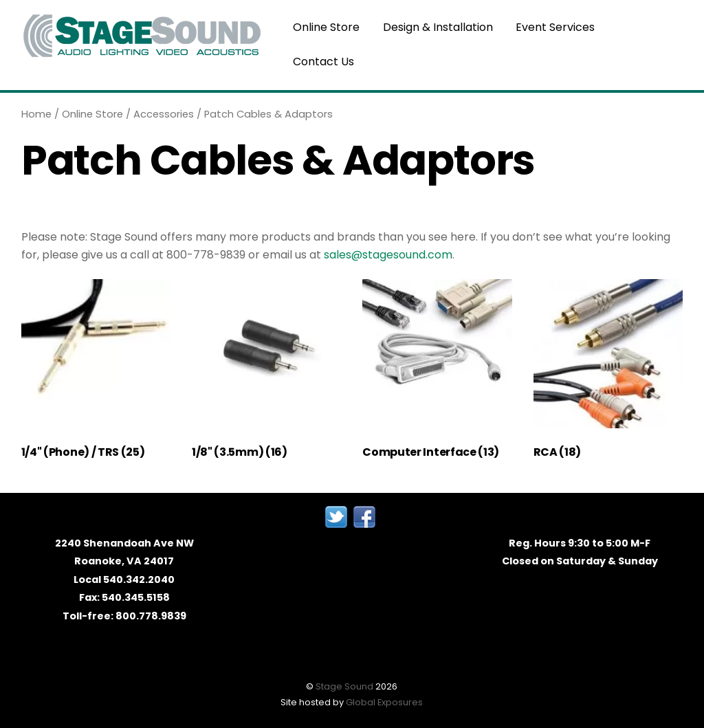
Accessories (164, 114)
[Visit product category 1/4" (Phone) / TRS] (96, 373)
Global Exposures (384, 702)
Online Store (327, 27)
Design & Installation (438, 27)
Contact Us (324, 62)
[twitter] (336, 516)
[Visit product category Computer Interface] (437, 373)
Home (36, 114)
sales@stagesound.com (388, 255)
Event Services (555, 27)
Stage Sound (344, 686)
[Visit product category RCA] (608, 373)
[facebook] (364, 516)
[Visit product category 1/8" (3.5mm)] (267, 373)
